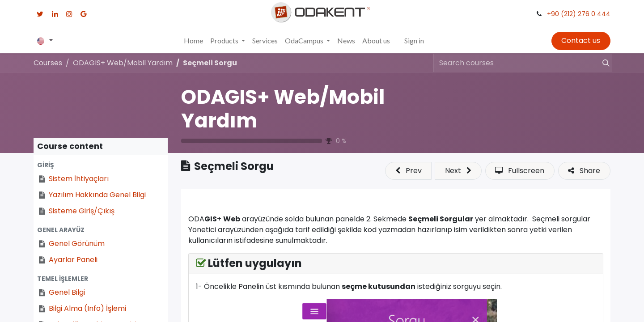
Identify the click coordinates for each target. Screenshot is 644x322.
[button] (101, 165)
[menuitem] (193, 41)
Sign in (414, 40)
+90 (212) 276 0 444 (579, 14)
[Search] (602, 63)
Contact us (581, 40)
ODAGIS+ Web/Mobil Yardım (283, 109)
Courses (48, 63)
